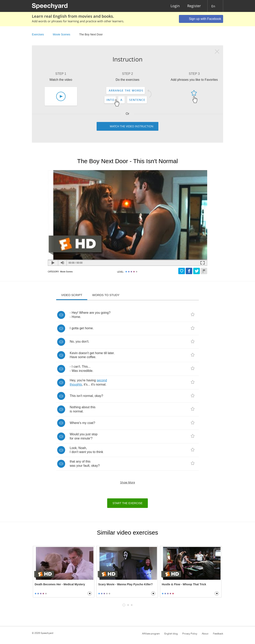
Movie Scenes (61, 34)
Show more (128, 482)
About (205, 634)
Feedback (218, 634)
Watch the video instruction (132, 126)
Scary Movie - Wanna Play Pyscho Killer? (125, 584)
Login (175, 6)
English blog (171, 634)
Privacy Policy (190, 634)
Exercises (38, 34)
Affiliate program (151, 634)
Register (194, 6)
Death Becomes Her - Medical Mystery (60, 584)
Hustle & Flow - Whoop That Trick (184, 584)
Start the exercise (128, 503)
